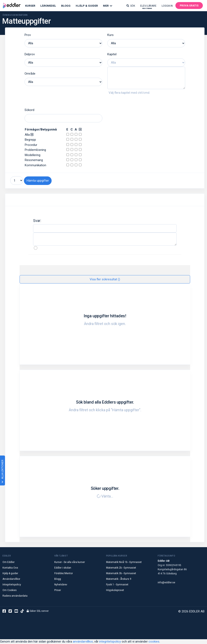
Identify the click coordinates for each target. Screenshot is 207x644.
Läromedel (48, 6)
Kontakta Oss (10, 568)
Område (30, 74)
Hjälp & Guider (87, 6)
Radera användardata (15, 596)
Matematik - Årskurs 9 (119, 579)
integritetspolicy (110, 642)
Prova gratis (189, 6)
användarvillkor (83, 642)
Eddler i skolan (63, 568)
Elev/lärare (148, 7)
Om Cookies (10, 590)
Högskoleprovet (115, 590)
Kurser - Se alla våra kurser (70, 562)
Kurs (110, 35)
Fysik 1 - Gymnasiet (117, 585)
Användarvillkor (11, 579)
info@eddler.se (166, 582)
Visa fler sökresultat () (105, 279)
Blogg (66, 6)
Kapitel (112, 54)
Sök (131, 6)
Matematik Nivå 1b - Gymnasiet (124, 562)
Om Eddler (9, 562)
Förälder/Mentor (64, 573)
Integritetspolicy (12, 585)
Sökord (29, 110)
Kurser (30, 6)
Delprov (30, 54)
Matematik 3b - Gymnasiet (121, 573)
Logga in (167, 6)
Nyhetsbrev (61, 585)
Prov (28, 35)
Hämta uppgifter (38, 181)
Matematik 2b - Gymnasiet (121, 568)
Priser (58, 590)
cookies (154, 642)
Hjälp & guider (10, 573)
